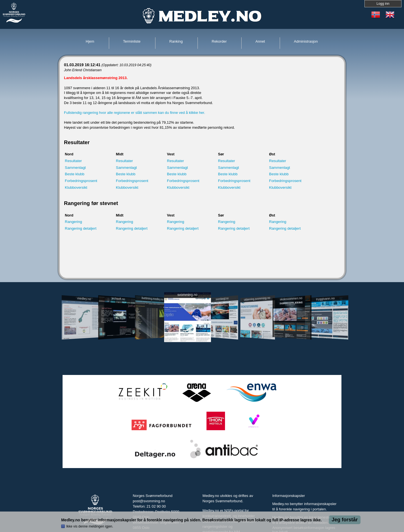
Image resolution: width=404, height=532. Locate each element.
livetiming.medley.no (153, 299)
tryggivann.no (325, 299)
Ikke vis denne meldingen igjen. (90, 526)
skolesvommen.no (291, 299)
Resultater (73, 161)
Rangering (74, 222)
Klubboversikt (76, 187)
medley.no (84, 299)
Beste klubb (75, 174)
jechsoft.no (118, 299)
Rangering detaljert (81, 228)
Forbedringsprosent (81, 181)
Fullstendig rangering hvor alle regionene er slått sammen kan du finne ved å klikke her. (135, 113)
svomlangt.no (222, 299)
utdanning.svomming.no (257, 299)
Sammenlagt (75, 168)
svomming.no (187, 295)
